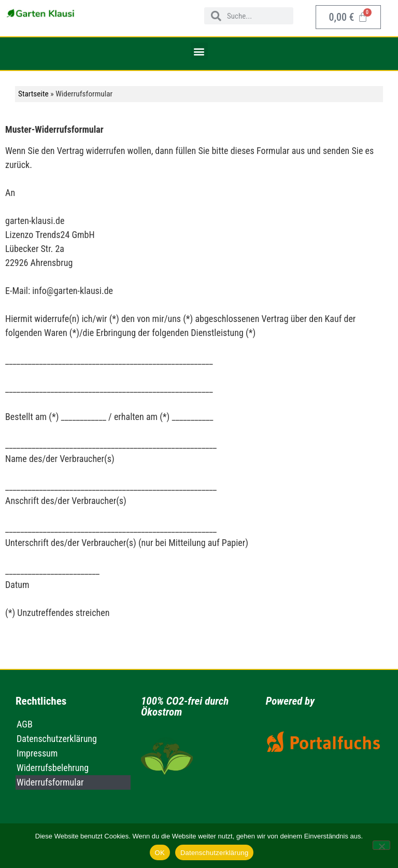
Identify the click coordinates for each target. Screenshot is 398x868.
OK (160, 853)
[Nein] (381, 845)
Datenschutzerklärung (57, 739)
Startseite (33, 94)
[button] (199, 51)
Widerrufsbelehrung (53, 768)
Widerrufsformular (50, 782)
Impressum (37, 753)
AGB (25, 724)
